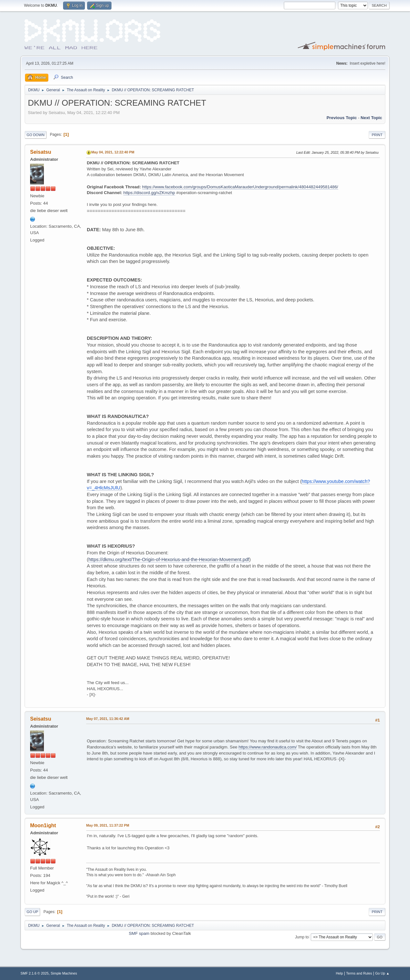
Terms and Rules (359, 973)
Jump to (302, 937)
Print (377, 135)
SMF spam (139, 933)
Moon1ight (43, 825)
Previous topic (342, 118)
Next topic (371, 118)
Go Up (32, 912)
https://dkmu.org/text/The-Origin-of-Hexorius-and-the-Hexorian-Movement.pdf (169, 559)
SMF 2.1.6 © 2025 (35, 973)
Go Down (36, 135)
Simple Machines (64, 973)
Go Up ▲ (382, 973)
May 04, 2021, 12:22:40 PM (113, 152)
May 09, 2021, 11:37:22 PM (108, 825)
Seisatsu (41, 152)
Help (340, 973)
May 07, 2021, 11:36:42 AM (108, 719)
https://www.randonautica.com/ (268, 747)
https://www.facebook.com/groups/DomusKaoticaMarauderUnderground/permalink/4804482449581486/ (240, 187)
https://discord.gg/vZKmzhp (149, 193)
